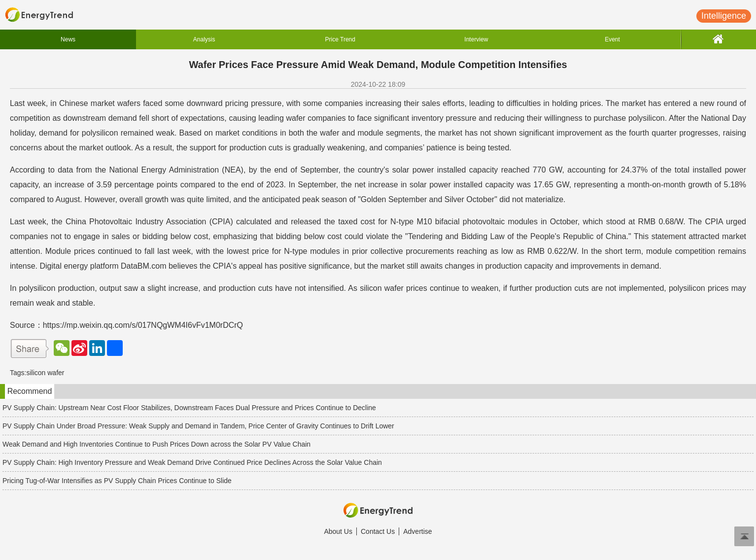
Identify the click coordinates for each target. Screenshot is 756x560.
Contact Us (378, 531)
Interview (476, 39)
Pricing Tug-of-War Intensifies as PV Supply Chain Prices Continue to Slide (117, 481)
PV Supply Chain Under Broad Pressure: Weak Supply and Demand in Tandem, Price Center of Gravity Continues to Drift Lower (198, 426)
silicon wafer (45, 373)
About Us (338, 531)
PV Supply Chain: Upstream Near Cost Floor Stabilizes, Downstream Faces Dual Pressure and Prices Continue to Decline (189, 408)
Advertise (417, 531)
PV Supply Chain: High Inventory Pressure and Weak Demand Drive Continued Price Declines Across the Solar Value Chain (192, 462)
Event (612, 39)
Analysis (204, 39)
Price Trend (340, 39)
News (68, 39)
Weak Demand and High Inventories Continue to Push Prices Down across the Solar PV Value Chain (156, 444)
